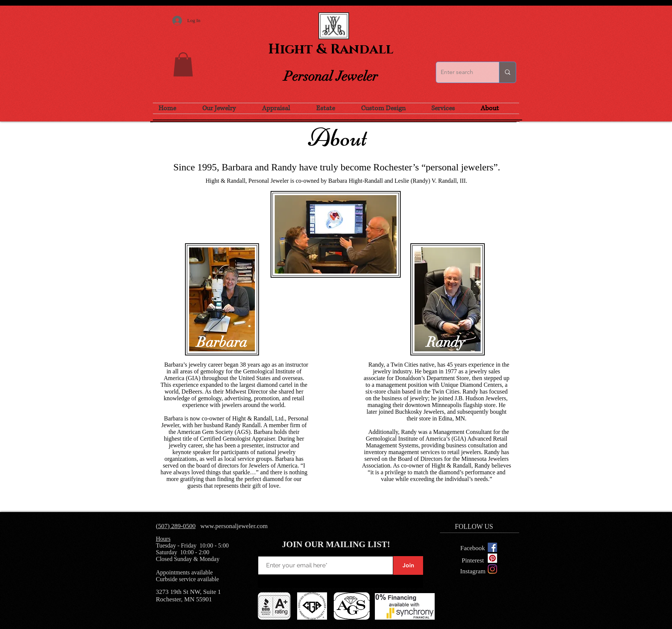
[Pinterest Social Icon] (492, 558)
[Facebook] (473, 548)
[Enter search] (462, 72)
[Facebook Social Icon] (492, 547)
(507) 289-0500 (176, 526)
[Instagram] (492, 569)
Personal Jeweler (331, 76)
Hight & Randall (331, 49)
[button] (183, 64)
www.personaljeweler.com (234, 526)
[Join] (408, 565)
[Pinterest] (473, 560)
